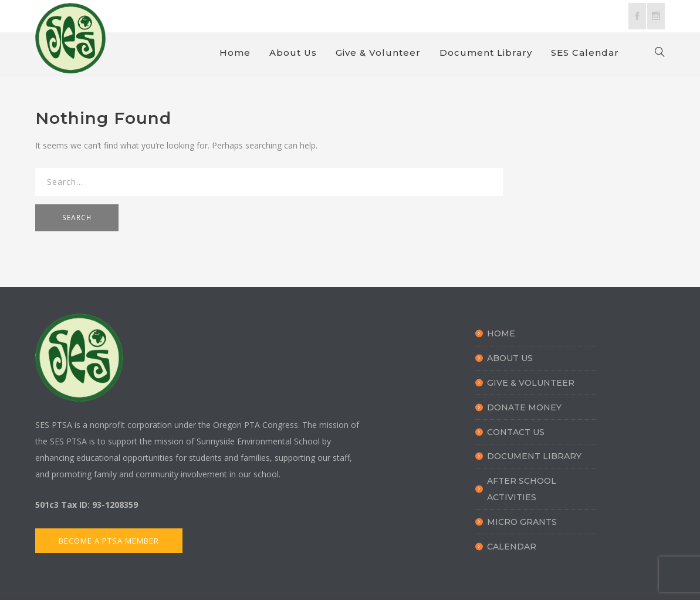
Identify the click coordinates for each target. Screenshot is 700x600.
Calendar (512, 547)
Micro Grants (522, 522)
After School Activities (522, 489)
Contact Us (516, 432)
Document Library (486, 53)
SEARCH (77, 218)
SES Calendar (585, 53)
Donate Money (524, 407)
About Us (293, 53)
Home (235, 53)
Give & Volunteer (378, 53)
